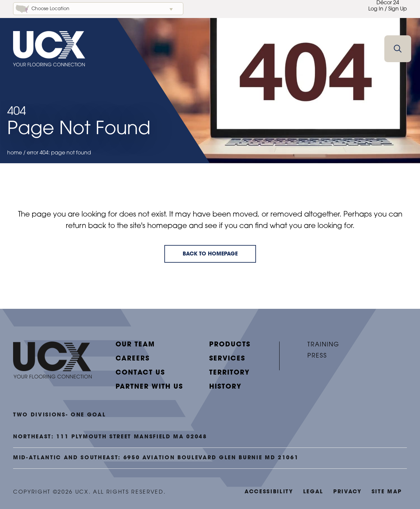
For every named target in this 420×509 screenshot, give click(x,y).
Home (15, 153)
